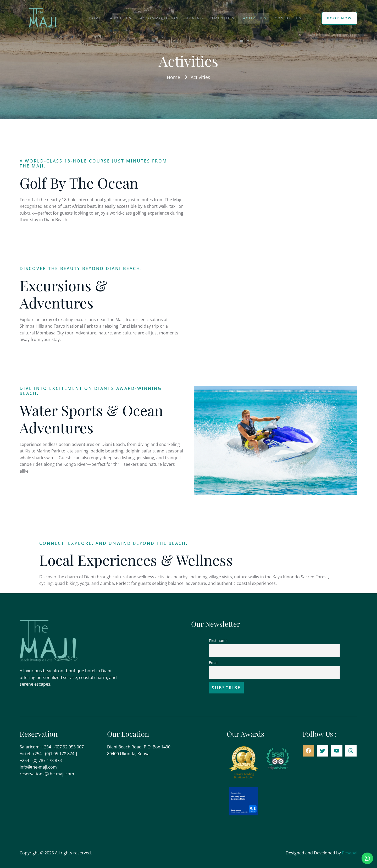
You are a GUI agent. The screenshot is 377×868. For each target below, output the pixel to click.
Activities (258, 18)
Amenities (224, 18)
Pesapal (350, 853)
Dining (194, 18)
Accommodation (156, 18)
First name (218, 640)
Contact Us (294, 18)
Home (88, 18)
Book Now (339, 18)
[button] (200, 442)
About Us (116, 18)
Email (214, 662)
